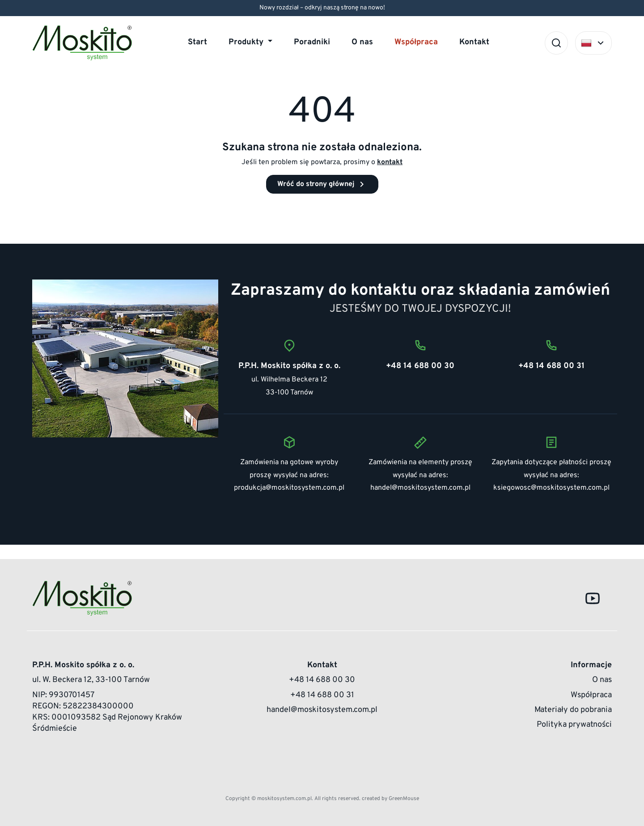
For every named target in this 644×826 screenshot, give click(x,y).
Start (197, 42)
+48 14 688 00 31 (322, 695)
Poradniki (312, 42)
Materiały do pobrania (573, 710)
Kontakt (474, 42)
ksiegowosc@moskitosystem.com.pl (551, 488)
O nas (362, 42)
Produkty (247, 42)
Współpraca (416, 42)
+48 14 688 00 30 (322, 680)
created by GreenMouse (390, 799)
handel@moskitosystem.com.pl (420, 488)
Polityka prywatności (574, 725)
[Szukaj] (556, 43)
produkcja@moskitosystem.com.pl (289, 488)
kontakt (390, 162)
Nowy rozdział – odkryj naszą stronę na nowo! (322, 8)
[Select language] (593, 43)
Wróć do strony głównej (322, 184)
